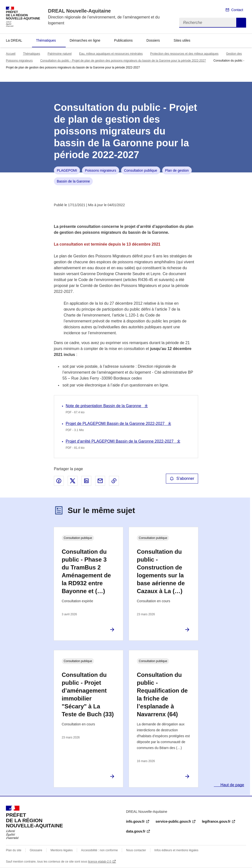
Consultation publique (141, 170)
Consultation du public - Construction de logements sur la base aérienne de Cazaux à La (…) (161, 571)
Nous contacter (136, 850)
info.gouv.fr (135, 821)
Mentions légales (62, 850)
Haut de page (232, 785)
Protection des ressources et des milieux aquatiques (184, 54)
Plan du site (14, 850)
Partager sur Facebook (59, 481)
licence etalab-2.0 (100, 862)
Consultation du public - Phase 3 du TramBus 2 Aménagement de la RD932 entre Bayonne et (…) (86, 571)
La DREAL (14, 40)
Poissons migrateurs (101, 170)
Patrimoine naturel (59, 54)
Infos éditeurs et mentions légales (176, 850)
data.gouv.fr (136, 831)
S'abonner (182, 478)
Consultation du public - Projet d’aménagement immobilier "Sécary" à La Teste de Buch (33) (88, 694)
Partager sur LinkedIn (86, 481)
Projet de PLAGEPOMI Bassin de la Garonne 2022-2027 (116, 424)
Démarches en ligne (85, 40)
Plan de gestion (177, 170)
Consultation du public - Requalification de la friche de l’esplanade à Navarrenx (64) (162, 694)
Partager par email (100, 481)
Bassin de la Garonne (73, 181)
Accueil (11, 54)
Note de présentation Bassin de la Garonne (104, 406)
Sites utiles (182, 40)
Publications (124, 40)
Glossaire (36, 850)
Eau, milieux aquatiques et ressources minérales (111, 54)
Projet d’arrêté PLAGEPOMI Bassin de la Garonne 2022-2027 (120, 441)
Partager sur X (73, 481)
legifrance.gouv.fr (216, 821)
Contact (237, 10)
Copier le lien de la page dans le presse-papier (114, 481)
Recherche (241, 23)
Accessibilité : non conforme (99, 850)
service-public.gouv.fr (173, 821)
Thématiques (46, 40)
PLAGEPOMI (67, 170)
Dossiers (153, 40)
